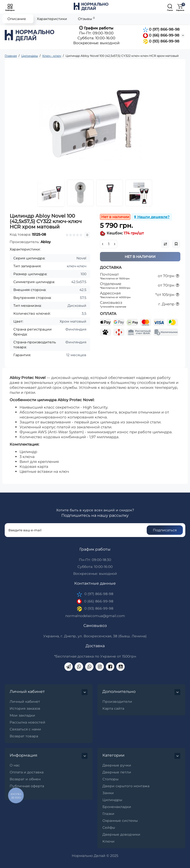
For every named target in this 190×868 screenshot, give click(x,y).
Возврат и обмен (25, 779)
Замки (108, 793)
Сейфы (109, 827)
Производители (117, 702)
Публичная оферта (27, 786)
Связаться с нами (25, 729)
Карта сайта (113, 708)
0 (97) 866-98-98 (161, 29)
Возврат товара (24, 736)
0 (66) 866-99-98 (161, 35)
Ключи (108, 841)
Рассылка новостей (27, 722)
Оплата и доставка (27, 772)
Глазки (108, 814)
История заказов (25, 708)
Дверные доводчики (121, 834)
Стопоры (110, 779)
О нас (15, 765)
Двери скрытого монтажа (126, 786)
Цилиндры (112, 800)
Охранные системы (120, 821)
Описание (17, 19)
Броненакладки (117, 807)
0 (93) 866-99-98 (161, 41)
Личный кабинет (25, 702)
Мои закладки (22, 715)
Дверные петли (117, 772)
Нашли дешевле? (152, 217)
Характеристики (52, 19)
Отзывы (86, 19)
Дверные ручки (117, 765)
